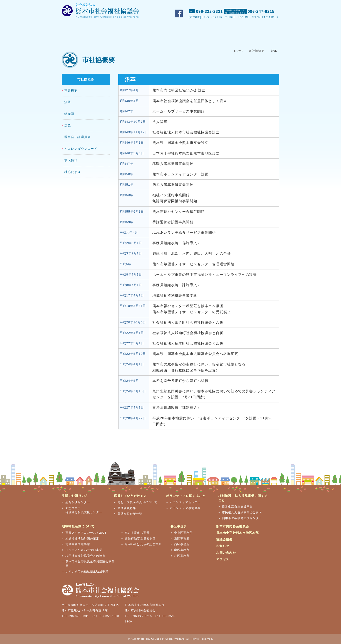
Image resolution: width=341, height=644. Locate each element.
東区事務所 (182, 539)
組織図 (69, 114)
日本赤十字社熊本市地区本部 (238, 533)
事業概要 (71, 91)
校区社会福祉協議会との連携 (85, 556)
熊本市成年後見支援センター (242, 518)
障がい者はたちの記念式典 (143, 544)
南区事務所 (182, 550)
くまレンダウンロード (81, 149)
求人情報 (71, 160)
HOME (239, 51)
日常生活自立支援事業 (237, 507)
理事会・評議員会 (78, 137)
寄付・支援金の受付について (138, 502)
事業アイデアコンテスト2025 (86, 533)
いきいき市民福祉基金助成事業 (87, 571)
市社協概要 (202, 5)
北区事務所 (182, 556)
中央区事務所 (183, 533)
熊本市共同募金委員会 (233, 526)
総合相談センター (78, 502)
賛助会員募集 (127, 508)
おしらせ (224, 5)
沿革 (68, 102)
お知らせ (223, 546)
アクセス (272, 5)
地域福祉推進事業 (78, 544)
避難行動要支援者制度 (140, 539)
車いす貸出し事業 (137, 533)
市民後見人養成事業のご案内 (242, 512)
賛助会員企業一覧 (130, 514)
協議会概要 (224, 539)
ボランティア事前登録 (185, 508)
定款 (68, 125)
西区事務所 (182, 544)
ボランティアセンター (185, 502)
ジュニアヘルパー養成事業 (84, 550)
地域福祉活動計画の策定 (82, 539)
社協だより (73, 172)
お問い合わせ (248, 5)
